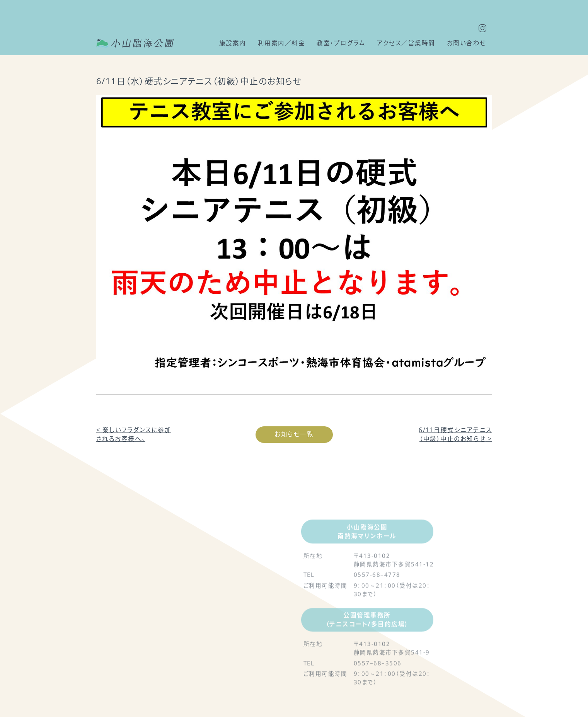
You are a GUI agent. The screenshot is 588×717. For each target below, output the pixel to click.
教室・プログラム (341, 43)
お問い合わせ (467, 43)
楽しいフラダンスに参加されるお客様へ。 (134, 434)
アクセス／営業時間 (406, 43)
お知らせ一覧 (294, 434)
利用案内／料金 (282, 43)
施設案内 (233, 43)
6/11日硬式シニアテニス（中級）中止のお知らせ (455, 434)
